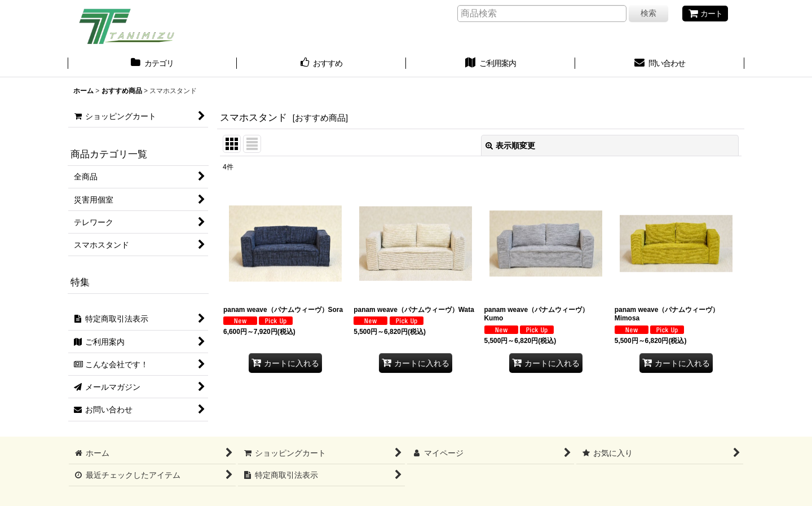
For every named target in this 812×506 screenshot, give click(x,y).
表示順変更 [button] (510, 146)
